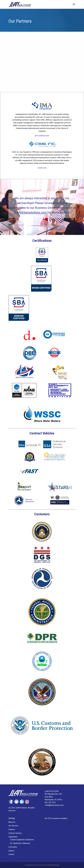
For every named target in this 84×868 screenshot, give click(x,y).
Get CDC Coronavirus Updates (56, 818)
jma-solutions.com (42, 136)
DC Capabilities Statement (20, 843)
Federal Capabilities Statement (22, 840)
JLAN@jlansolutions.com (30, 213)
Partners (12, 829)
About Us (12, 822)
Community (13, 847)
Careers (11, 851)
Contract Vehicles (15, 833)
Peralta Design (53, 865)
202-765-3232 (50, 802)
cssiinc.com (42, 168)
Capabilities (13, 837)
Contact (11, 854)
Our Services (13, 826)
